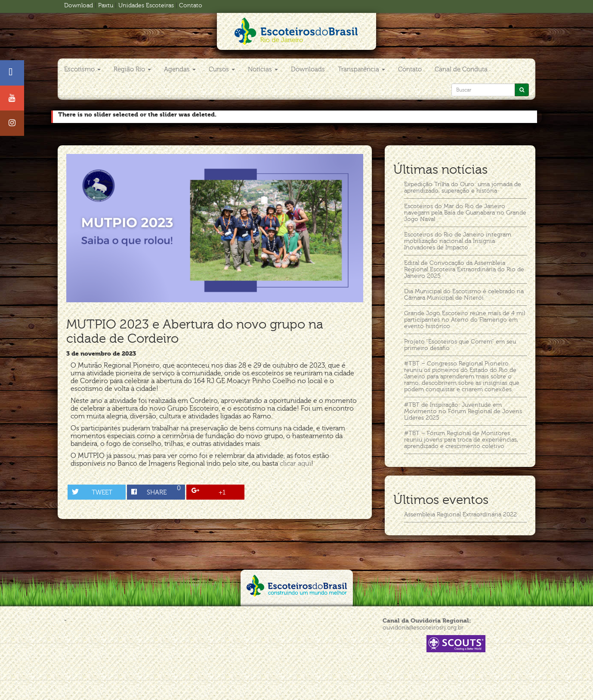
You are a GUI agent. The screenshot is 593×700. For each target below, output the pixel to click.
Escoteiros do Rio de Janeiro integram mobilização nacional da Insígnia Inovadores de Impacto (458, 241)
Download (79, 5)
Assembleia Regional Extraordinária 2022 (460, 514)
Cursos (222, 69)
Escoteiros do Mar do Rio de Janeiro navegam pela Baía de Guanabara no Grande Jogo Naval (465, 213)
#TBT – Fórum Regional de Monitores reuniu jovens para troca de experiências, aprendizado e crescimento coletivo (461, 440)
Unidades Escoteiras (146, 5)
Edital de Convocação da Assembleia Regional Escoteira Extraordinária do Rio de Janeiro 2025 (464, 269)
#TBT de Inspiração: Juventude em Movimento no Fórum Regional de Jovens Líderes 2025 (463, 411)
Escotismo (82, 69)
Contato (191, 5)
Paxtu (106, 5)
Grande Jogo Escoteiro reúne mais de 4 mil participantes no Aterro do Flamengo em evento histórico (465, 320)
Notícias (263, 69)
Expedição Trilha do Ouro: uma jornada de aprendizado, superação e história (463, 187)
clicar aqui (295, 464)
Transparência (361, 69)
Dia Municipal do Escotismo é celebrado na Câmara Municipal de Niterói (464, 295)
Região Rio (132, 69)
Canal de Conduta (461, 69)
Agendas (180, 69)
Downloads (308, 69)
